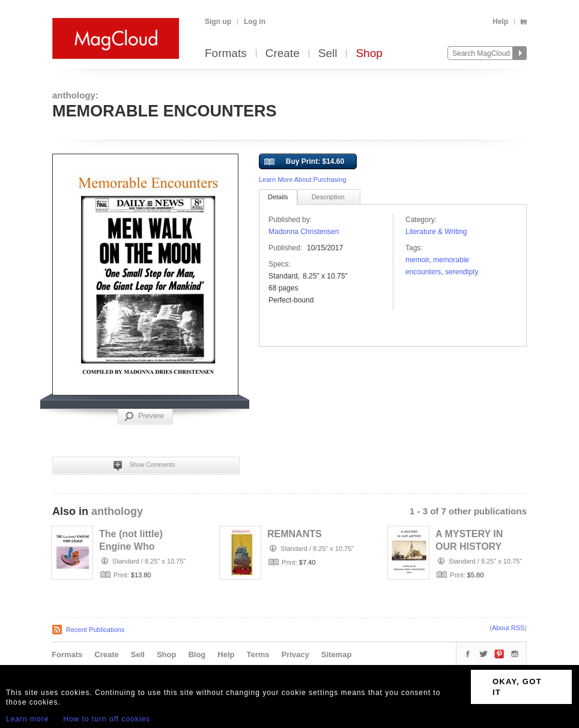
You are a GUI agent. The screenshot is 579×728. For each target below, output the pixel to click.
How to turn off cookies (107, 719)
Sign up (218, 22)
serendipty (462, 272)
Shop (369, 54)
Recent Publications (95, 630)
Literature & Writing (436, 232)
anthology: (75, 95)
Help (500, 22)
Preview (144, 417)
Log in (255, 22)
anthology (117, 511)
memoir (417, 260)
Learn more (27, 719)
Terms (258, 654)
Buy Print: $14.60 (304, 162)
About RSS (508, 628)
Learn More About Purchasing (303, 179)
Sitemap (337, 654)
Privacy (296, 654)
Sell (328, 54)
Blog (197, 654)
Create (283, 54)
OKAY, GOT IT (517, 687)
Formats (226, 54)
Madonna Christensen (304, 232)
